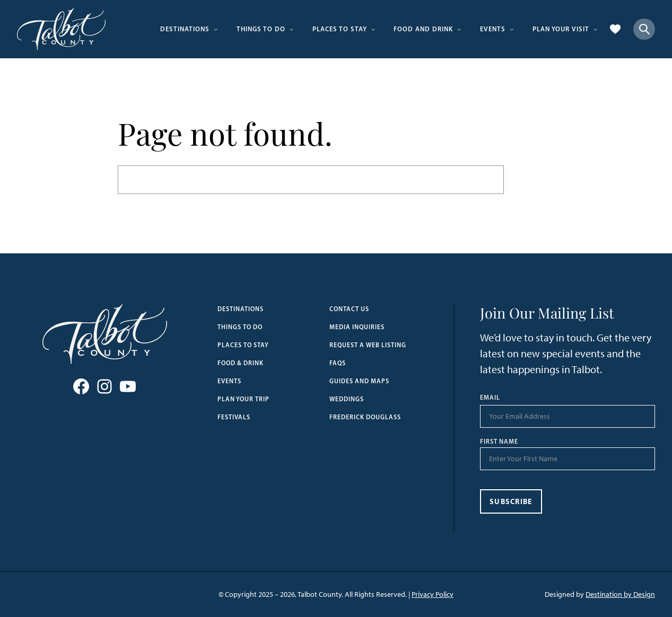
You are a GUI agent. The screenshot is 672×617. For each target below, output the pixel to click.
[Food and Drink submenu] (459, 29)
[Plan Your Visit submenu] (596, 29)
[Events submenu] (512, 29)
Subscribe (511, 501)
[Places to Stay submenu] (373, 29)
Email (490, 398)
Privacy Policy (433, 594)
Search (529, 179)
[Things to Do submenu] (292, 29)
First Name (499, 442)
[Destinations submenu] (216, 29)
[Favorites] (615, 29)
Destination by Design (620, 594)
